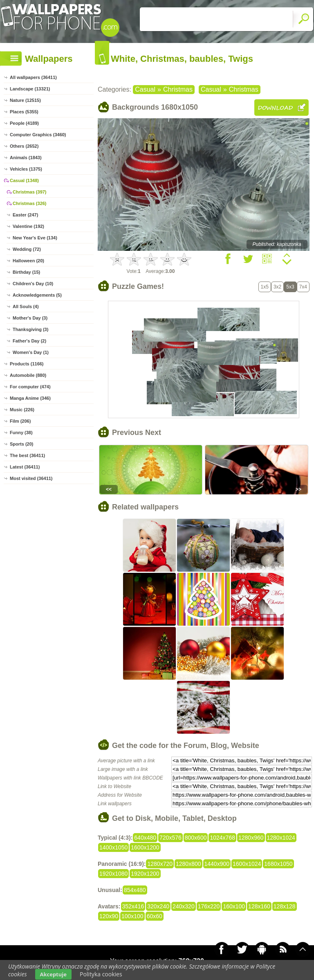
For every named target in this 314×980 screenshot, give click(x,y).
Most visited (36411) (31, 478)
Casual (145, 89)
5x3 (290, 287)
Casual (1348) (24, 180)
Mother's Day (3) (30, 318)
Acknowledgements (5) (37, 295)
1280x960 (251, 838)
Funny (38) (21, 433)
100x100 (132, 916)
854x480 (135, 890)
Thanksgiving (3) (30, 329)
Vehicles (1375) (26, 169)
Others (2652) (24, 146)
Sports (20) (21, 444)
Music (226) (22, 410)
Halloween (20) (28, 261)
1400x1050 (113, 847)
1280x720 (160, 864)
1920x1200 (145, 874)
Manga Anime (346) (30, 398)
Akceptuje (53, 974)
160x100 (234, 906)
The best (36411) (27, 455)
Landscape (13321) (30, 89)
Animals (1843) (26, 158)
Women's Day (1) (31, 352)
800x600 (196, 838)
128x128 (285, 906)
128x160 (259, 906)
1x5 (265, 287)
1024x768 (222, 838)
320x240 (158, 906)
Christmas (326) (30, 203)
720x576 (170, 838)
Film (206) (20, 421)
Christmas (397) (30, 192)
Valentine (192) (28, 226)
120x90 (109, 916)
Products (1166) (27, 364)
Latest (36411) (25, 467)
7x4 (303, 287)
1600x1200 (145, 847)
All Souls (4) (26, 306)
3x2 (277, 287)
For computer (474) (30, 387)
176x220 (209, 906)
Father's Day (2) (29, 341)
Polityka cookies (101, 974)
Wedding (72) (27, 249)
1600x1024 (247, 864)
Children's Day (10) (33, 284)
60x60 (155, 916)
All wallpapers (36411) (33, 77)
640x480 (145, 838)
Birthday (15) (26, 272)
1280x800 (188, 864)
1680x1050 (278, 864)
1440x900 (217, 864)
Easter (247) (25, 215)
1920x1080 (113, 874)
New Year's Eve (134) (35, 238)
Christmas (178, 89)
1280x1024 (281, 838)
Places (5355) (24, 112)
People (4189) (24, 123)
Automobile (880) (28, 375)
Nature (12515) (25, 100)
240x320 (184, 906)
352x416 (133, 906)
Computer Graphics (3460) (38, 135)
